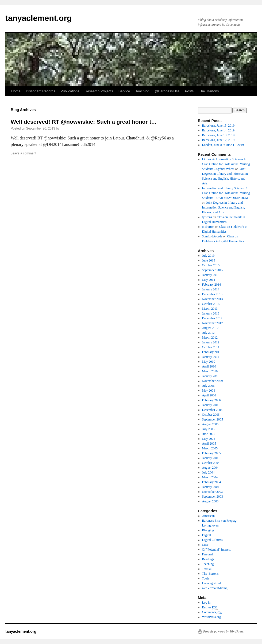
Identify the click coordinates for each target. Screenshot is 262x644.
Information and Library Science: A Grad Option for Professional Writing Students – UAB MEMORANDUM (226, 193)
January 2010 (211, 376)
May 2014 (209, 280)
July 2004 (208, 472)
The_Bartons (209, 91)
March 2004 (210, 477)
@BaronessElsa (167, 91)
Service (124, 91)
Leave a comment (23, 153)
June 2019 (209, 260)
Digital (207, 535)
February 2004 (211, 482)
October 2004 (211, 463)
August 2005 (210, 424)
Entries (210, 607)
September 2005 (213, 419)
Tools (206, 578)
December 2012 (212, 318)
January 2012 (211, 342)
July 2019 (208, 256)
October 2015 (211, 265)
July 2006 (208, 386)
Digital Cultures (212, 540)
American (208, 516)
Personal (208, 554)
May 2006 (209, 391)
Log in (206, 603)
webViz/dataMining (215, 588)
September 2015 (213, 270)
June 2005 (209, 434)
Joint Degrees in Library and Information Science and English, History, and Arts (224, 207)
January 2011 (211, 357)
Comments (212, 612)
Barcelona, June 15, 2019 (218, 126)
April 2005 (209, 444)
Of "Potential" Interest (216, 550)
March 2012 (210, 338)
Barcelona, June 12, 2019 (218, 140)
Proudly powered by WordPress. (224, 631)
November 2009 (213, 381)
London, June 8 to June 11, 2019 (223, 145)
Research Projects (99, 91)
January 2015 (211, 275)
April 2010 (209, 366)
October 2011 (211, 347)
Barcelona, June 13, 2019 (218, 135)
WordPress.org (211, 617)
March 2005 (210, 448)
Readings (208, 559)
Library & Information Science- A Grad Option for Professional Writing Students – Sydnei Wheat (226, 164)
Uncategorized (211, 583)
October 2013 (211, 304)
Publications (70, 91)
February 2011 (211, 352)
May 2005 (209, 439)
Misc (205, 545)
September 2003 (213, 497)
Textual (207, 569)
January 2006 (211, 405)
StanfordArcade (212, 236)
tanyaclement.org (38, 18)
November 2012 (213, 323)
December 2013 (212, 294)
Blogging (208, 530)
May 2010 (209, 362)
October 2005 (211, 415)
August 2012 (210, 328)
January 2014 (211, 289)
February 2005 (211, 453)
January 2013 (211, 313)
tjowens (207, 217)
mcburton (208, 227)
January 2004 (211, 487)
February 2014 (211, 285)
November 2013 (213, 299)
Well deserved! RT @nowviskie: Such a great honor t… (84, 122)
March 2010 (210, 371)
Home (16, 91)
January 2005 (211, 458)
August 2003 (210, 501)
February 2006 (211, 400)
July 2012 (208, 333)
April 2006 (209, 395)
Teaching (142, 91)
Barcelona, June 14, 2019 (218, 130)
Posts (189, 91)
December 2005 (212, 410)
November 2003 (213, 492)
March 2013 (210, 309)
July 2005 (208, 429)
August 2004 (210, 468)
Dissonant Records (41, 91)
